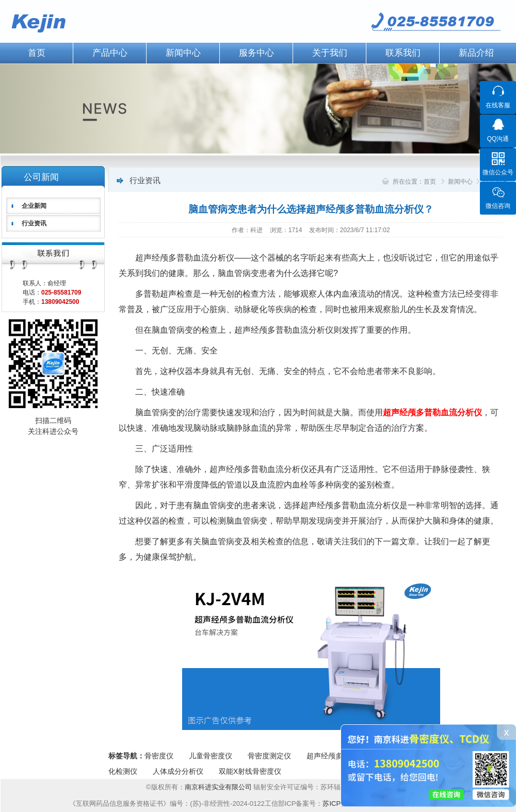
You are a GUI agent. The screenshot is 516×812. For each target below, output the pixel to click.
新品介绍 (476, 53)
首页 (430, 182)
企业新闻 (34, 206)
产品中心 (110, 53)
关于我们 (330, 53)
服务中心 (256, 53)
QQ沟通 (498, 139)
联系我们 (403, 53)
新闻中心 (183, 53)
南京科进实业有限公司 (219, 787)
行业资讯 (34, 223)
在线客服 (498, 105)
